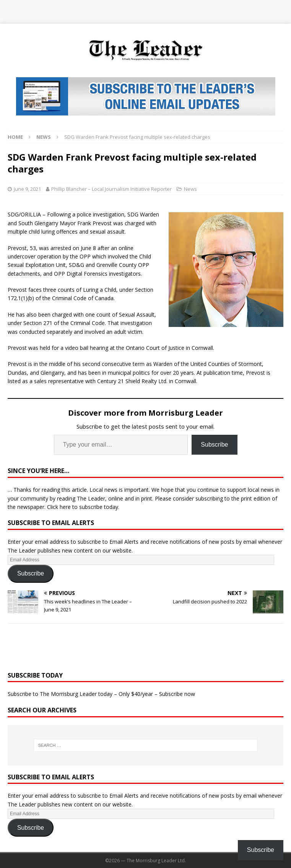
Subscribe (214, 445)
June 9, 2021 (27, 189)
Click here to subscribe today (83, 507)
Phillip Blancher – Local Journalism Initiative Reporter (111, 189)
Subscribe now (177, 694)
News (190, 189)
